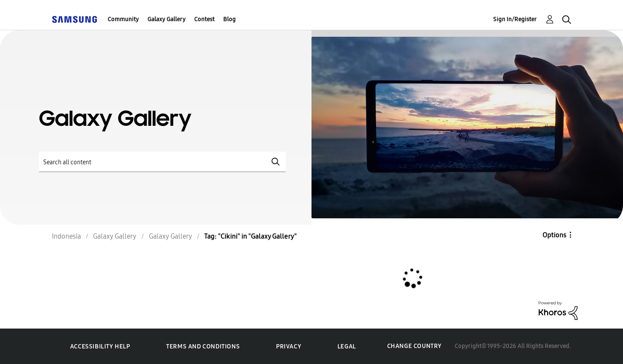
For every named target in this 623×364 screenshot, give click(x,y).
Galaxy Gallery (167, 19)
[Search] (162, 162)
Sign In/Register (515, 19)
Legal (347, 346)
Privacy (289, 346)
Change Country (414, 346)
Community (123, 19)
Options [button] (554, 235)
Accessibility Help (100, 346)
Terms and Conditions (203, 346)
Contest (204, 19)
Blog (230, 19)
